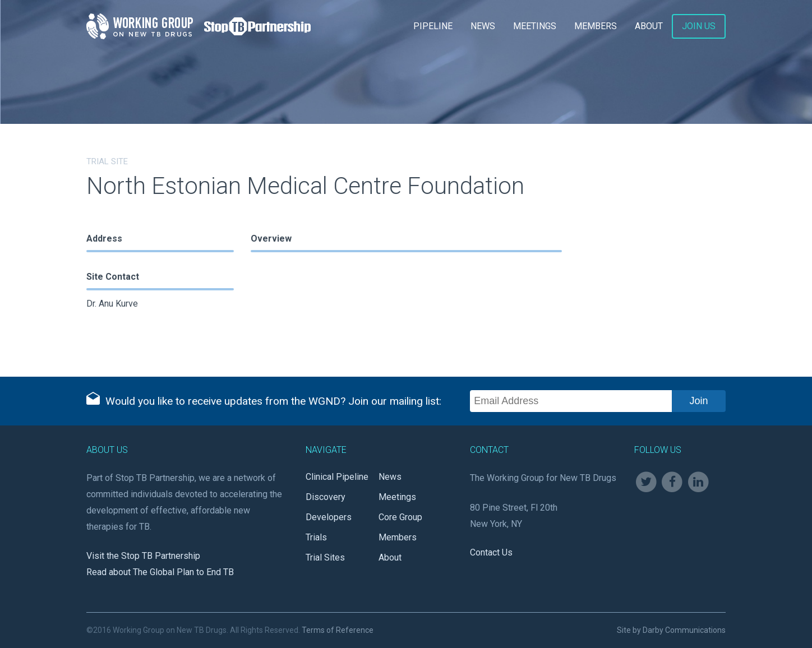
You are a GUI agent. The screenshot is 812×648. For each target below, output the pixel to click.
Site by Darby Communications (671, 630)
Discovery (326, 497)
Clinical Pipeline (337, 477)
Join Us (699, 26)
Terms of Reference (338, 630)
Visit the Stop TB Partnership (143, 556)
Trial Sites (325, 557)
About (649, 26)
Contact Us (491, 552)
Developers (329, 517)
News (483, 26)
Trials (316, 537)
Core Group (400, 517)
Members (596, 26)
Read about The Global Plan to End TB (160, 572)
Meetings (535, 26)
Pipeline (433, 26)
